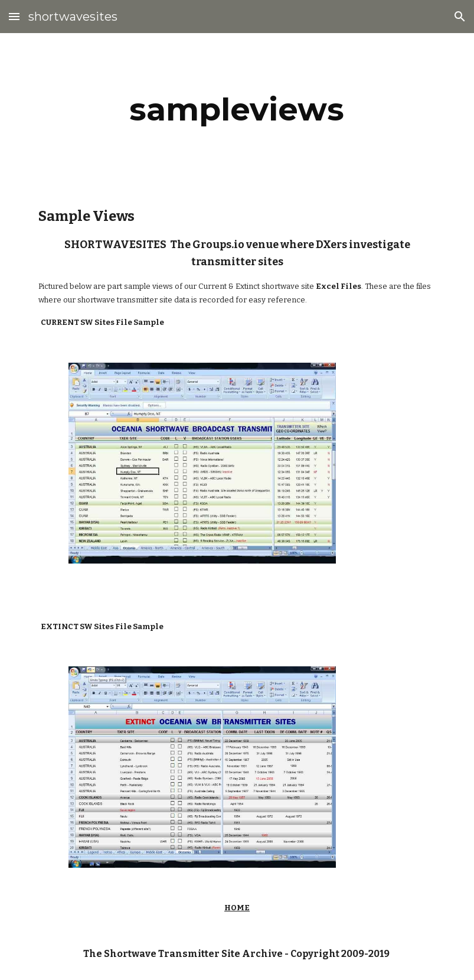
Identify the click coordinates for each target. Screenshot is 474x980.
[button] (14, 16)
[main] (237, 110)
